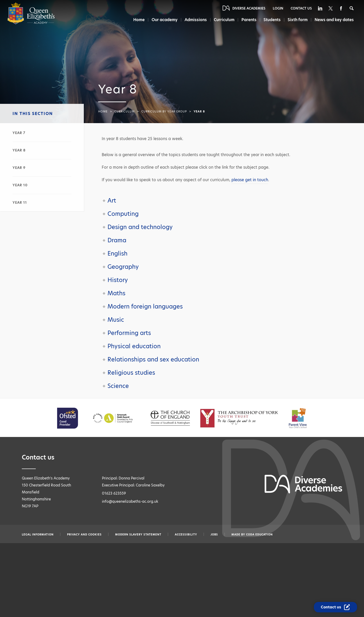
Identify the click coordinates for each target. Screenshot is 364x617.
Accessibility (186, 535)
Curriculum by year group (164, 112)
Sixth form (298, 20)
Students (272, 20)
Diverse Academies (249, 8)
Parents (249, 20)
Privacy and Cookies (84, 535)
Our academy (165, 20)
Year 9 (19, 168)
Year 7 (19, 133)
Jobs (214, 535)
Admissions (196, 20)
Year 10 (20, 185)
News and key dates (334, 20)
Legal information (38, 535)
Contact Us (301, 8)
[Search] (352, 8)
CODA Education (259, 535)
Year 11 (20, 203)
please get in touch (250, 180)
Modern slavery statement (138, 535)
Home (139, 20)
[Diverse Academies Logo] (31, 23)
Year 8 (19, 150)
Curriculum (224, 20)
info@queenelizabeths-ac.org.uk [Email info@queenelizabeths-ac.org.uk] (130, 501)
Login (278, 8)
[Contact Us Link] (335, 607)
